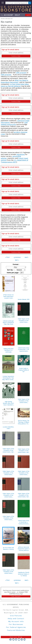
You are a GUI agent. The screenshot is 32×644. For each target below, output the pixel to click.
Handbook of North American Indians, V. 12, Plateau (24, 574)
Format (16, 264)
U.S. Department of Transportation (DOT (14, 161)
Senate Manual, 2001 (24, 299)
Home (3, 19)
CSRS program (21, 73)
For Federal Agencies (16, 627)
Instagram (16, 639)
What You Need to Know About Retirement (14, 81)
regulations (21, 154)
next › (27, 257)
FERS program (6, 75)
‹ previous (17, 257)
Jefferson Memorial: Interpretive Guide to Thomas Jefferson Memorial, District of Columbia (24, 549)
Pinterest (22, 639)
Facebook (11, 639)
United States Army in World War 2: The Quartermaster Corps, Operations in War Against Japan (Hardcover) (24, 349)
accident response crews (14, 133)
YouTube (19, 639)
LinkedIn (25, 639)
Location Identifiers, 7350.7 (8, 428)
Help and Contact (16, 619)
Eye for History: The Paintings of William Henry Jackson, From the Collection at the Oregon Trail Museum (24, 422)
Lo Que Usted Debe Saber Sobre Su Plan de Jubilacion (15, 85)
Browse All (9, 19)
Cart (28, 15)
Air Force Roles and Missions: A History (8, 548)
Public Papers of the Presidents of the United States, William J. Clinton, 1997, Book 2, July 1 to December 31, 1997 (24, 401)
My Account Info (16, 621)
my (7, 15)
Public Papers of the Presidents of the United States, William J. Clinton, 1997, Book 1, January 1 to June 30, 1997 (8, 518)
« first (7, 257)
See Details (16, 596)
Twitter (13, 639)
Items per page (13, 273)
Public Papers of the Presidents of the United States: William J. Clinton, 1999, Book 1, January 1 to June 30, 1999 (24, 320)
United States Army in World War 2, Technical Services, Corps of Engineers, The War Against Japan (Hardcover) (24, 522)
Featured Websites (16, 630)
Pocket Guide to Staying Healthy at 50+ (24, 370)
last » (17, 260)
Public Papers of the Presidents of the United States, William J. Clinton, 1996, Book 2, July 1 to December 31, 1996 (8, 572)
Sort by (10, 270)
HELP (17, 15)
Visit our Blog (16, 637)
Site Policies (16, 616)
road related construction (14, 123)
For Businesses (16, 624)
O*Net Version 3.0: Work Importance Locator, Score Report (8, 296)
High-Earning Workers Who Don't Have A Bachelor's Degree (8, 403)
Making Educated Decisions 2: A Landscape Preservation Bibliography (8, 350)
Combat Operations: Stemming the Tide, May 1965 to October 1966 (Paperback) (8, 378)
